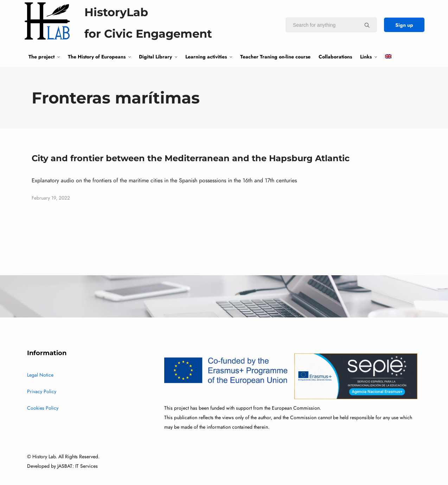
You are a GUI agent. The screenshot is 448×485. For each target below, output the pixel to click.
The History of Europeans (97, 57)
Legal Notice (40, 375)
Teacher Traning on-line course (275, 57)
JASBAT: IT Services (78, 466)
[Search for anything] (367, 25)
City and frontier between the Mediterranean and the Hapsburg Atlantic (191, 158)
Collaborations (335, 57)
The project (41, 57)
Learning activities (206, 57)
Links (366, 57)
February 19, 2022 (51, 198)
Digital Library (155, 57)
